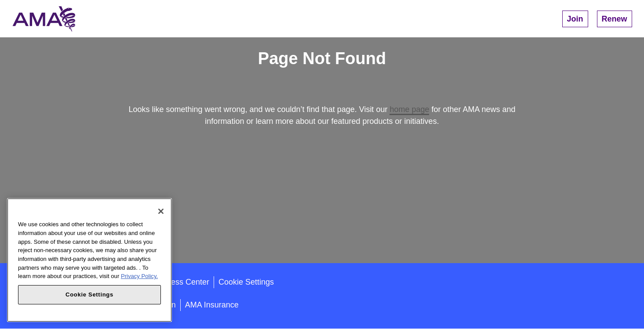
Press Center (186, 282)
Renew (615, 19)
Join (575, 19)
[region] (89, 260)
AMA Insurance (212, 305)
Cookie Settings (246, 282)
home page (409, 109)
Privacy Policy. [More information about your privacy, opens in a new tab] (139, 276)
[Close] (161, 211)
